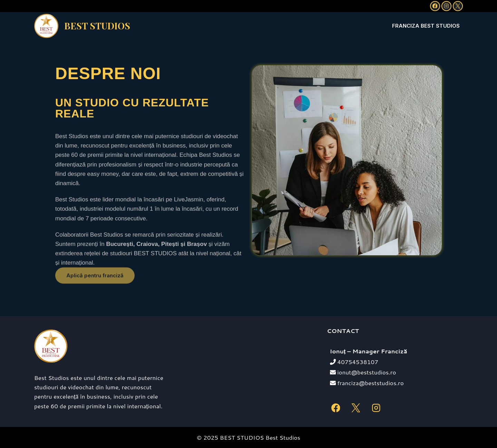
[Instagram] (446, 6)
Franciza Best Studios (426, 26)
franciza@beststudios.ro (367, 383)
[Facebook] (435, 6)
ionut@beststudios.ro (363, 372)
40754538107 (354, 362)
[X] (458, 6)
